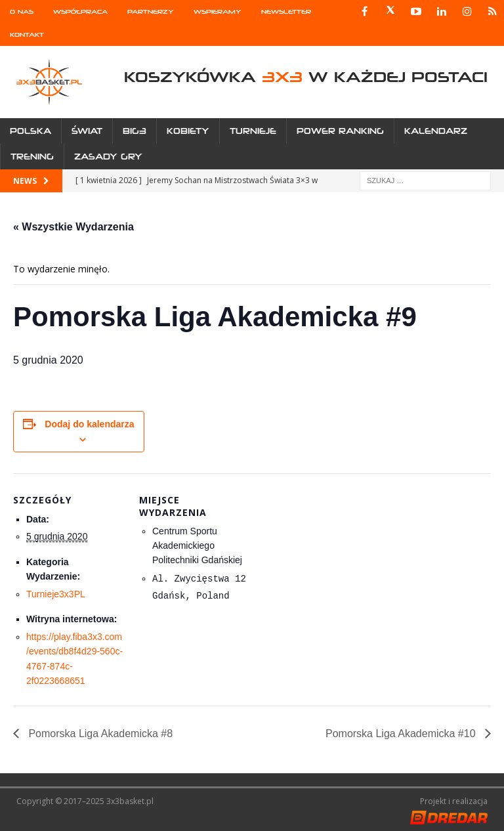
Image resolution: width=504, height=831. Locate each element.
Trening (32, 157)
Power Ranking (340, 131)
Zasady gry (108, 157)
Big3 (135, 131)
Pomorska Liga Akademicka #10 (402, 734)
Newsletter (286, 11)
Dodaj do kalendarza (89, 424)
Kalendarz (436, 131)
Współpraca (80, 11)
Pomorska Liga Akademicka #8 (99, 734)
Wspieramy (218, 11)
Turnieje (253, 131)
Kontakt (27, 34)
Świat (87, 131)
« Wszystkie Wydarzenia (73, 227)
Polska (31, 131)
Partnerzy (151, 11)
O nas (22, 11)
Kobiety (188, 131)
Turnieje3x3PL (56, 594)
